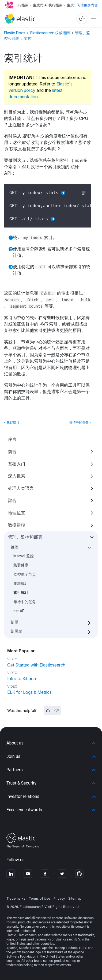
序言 (12, 439)
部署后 (16, 631)
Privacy (59, 898)
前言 (12, 452)
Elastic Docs (15, 33)
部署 (14, 622)
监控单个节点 (25, 574)
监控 (14, 547)
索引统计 (21, 593)
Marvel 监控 (24, 556)
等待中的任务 (25, 602)
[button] (51, 743)
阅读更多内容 (87, 5)
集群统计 (21, 583)
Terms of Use (39, 898)
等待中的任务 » (80, 422)
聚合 (12, 500)
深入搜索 (17, 476)
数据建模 (17, 525)
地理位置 (17, 513)
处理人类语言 (21, 488)
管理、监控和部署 (25, 537)
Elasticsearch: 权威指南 (50, 33)
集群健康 (21, 565)
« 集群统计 (12, 422)
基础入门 (17, 464)
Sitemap (75, 898)
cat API (19, 611)
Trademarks (16, 898)
